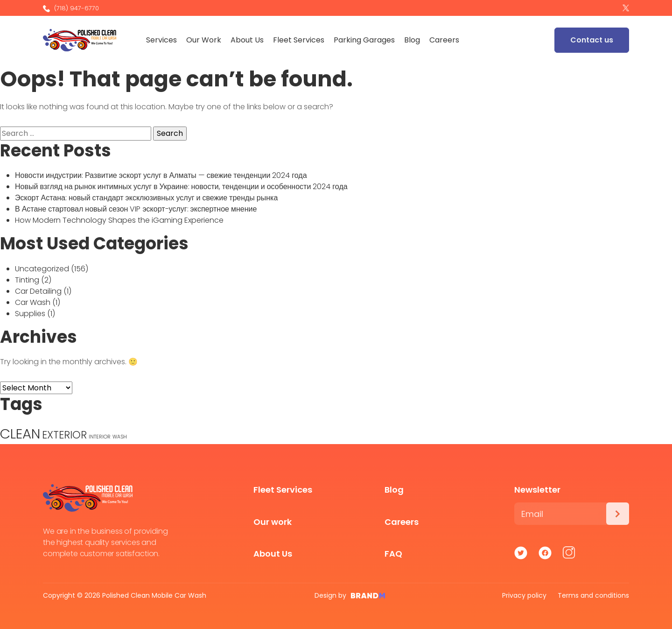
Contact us (592, 40)
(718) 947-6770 (71, 8)
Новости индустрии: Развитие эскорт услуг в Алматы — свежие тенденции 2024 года (161, 175)
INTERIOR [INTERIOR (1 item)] (100, 437)
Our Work (206, 40)
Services (164, 40)
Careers (447, 40)
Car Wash (33, 302)
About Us (250, 40)
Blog (415, 40)
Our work (273, 522)
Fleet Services (301, 40)
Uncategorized (42, 269)
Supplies (30, 314)
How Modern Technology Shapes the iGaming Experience (119, 220)
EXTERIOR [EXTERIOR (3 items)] (64, 435)
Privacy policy (524, 595)
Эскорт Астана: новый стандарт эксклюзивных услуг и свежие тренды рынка (146, 198)
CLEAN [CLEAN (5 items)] (20, 434)
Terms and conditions (593, 595)
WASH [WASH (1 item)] (120, 437)
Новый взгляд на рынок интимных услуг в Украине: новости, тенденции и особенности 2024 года (181, 187)
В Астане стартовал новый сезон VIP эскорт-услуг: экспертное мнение (136, 209)
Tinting (27, 280)
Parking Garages (367, 40)
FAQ (393, 554)
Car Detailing (38, 291)
